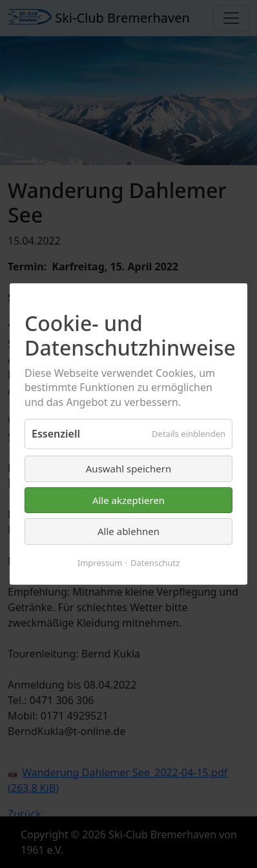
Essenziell (56, 434)
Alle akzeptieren (128, 500)
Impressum (100, 563)
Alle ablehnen (128, 531)
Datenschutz (155, 563)
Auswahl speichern (128, 469)
